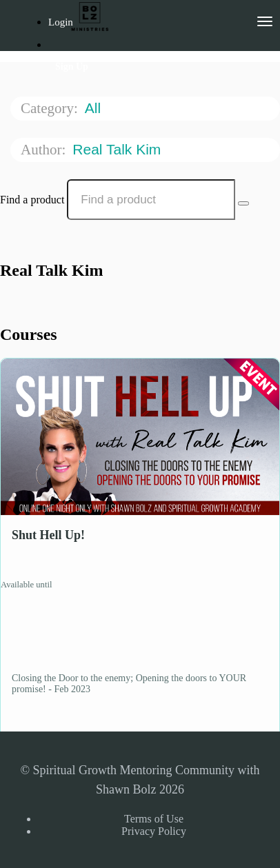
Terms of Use (154, 819)
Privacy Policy (154, 831)
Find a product (32, 200)
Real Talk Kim (119, 149)
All (95, 108)
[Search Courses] (243, 203)
